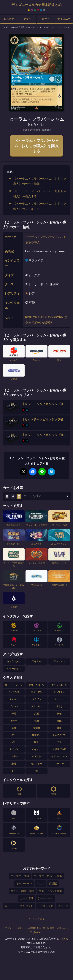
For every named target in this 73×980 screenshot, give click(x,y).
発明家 (36, 728)
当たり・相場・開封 (23, 891)
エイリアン (36, 692)
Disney (64, 939)
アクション (59, 661)
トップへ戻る (36, 919)
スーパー (59, 764)
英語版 (53, 884)
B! (51, 472)
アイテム (36, 661)
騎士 (36, 742)
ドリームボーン (36, 685)
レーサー (14, 756)
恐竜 (14, 764)
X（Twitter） (36, 932)
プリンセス (36, 706)
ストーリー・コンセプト (19, 906)
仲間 (14, 714)
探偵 (36, 721)
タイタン (14, 749)
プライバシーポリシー (15, 928)
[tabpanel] (36, 73)
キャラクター (14, 661)
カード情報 (26, 898)
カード (46, 19)
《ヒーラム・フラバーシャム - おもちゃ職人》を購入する (36, 146)
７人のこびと (59, 735)
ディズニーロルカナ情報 (48, 876)
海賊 (59, 721)
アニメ (40, 884)
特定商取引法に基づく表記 (41, 928)
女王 (36, 714)
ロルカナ (9, 19)
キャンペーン (24, 884)
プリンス (14, 706)
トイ (14, 771)
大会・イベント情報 (51, 891)
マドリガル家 (59, 749)
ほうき (59, 706)
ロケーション (14, 669)
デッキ (27, 19)
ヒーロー (59, 699)
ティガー (14, 699)
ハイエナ (36, 749)
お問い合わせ (63, 928)
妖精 (59, 714)
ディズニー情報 (20, 876)
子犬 (59, 742)
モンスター (36, 764)
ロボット (36, 756)
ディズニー (64, 19)
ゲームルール (45, 898)
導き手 (14, 721)
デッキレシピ (46, 906)
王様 (14, 728)
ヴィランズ (14, 692)
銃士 (14, 735)
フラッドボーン (59, 685)
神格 (59, 728)
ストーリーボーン (14, 685)
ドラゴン (36, 699)
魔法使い (36, 735)
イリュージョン (59, 756)
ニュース (63, 906)
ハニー (14, 742)
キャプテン (59, 692)
